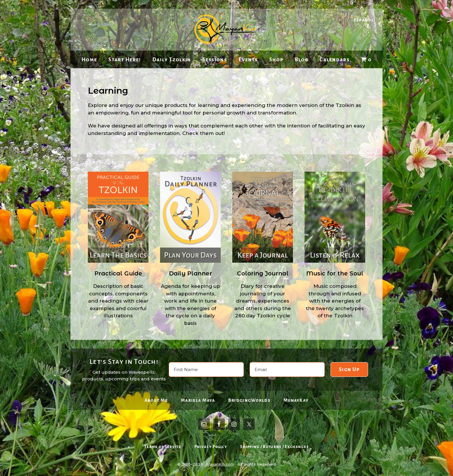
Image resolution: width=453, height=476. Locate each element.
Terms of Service (163, 447)
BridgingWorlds (249, 400)
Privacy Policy (211, 447)
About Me (156, 400)
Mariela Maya (198, 400)
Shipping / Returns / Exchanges (274, 447)
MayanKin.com (220, 464)
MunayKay (296, 400)
